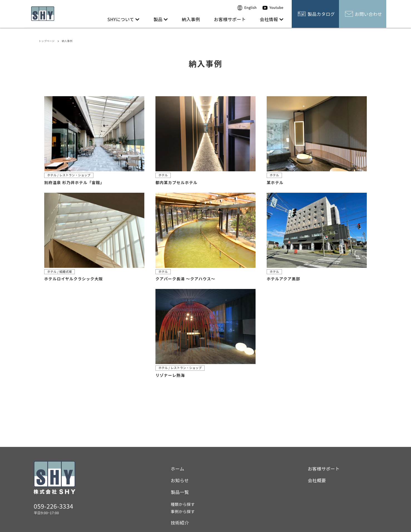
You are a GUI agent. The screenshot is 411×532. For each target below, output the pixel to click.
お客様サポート (230, 19)
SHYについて (123, 19)
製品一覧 (180, 492)
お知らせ (180, 480)
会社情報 (272, 19)
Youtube (273, 8)
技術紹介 (180, 523)
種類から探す (183, 504)
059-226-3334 (53, 506)
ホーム (178, 469)
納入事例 (191, 19)
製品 (161, 19)
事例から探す (183, 511)
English (247, 8)
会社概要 (317, 480)
